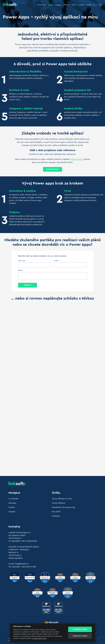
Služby (52, 5)
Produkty (59, 5)
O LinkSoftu (81, 5)
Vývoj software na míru (62, 499)
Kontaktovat (53, 169)
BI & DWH (56, 512)
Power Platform (59, 503)
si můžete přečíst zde (39, 638)
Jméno (56, 261)
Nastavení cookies (80, 636)
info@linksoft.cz (22, 563)
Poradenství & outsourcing (63, 507)
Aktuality (12, 503)
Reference (67, 5)
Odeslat (28, 285)
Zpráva (20, 270)
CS (95, 5)
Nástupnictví (77, 159)
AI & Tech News (42, 5)
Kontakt (12, 512)
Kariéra (74, 5)
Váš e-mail (22, 261)
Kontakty (89, 5)
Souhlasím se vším (80, 629)
